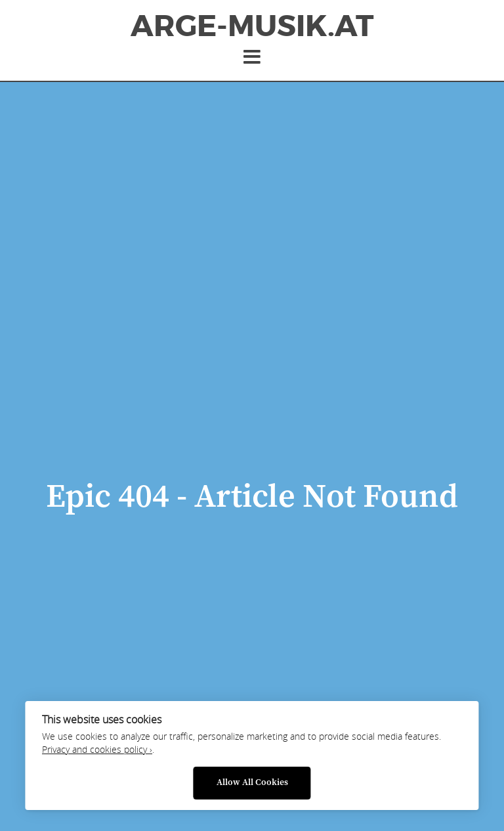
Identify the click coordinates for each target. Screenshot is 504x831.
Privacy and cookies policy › (97, 750)
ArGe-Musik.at (252, 26)
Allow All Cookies (252, 783)
